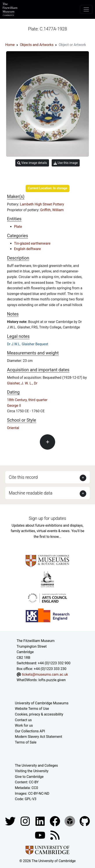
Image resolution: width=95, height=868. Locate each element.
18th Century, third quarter (27, 400)
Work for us (24, 725)
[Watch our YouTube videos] (40, 835)
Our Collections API (30, 731)
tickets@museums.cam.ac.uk (45, 674)
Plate (18, 227)
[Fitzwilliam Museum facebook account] (40, 821)
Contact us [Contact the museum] (23, 720)
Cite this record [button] (23, 477)
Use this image (66, 163)
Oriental (13, 428)
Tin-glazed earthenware (32, 243)
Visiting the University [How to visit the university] (32, 771)
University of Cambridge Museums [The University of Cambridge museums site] (42, 703)
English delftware (27, 249)
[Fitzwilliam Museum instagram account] (26, 821)
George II (14, 406)
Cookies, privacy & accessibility (39, 714)
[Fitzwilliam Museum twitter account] (11, 821)
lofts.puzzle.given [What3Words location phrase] (52, 680)
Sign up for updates (47, 518)
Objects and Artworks (37, 45)
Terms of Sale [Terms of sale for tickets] (26, 742)
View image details (32, 163)
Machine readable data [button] (31, 493)
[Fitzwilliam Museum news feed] (55, 835)
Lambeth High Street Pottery (42, 204)
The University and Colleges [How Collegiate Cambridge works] (36, 765)
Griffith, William (52, 210)
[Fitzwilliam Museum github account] (85, 821)
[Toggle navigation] (86, 9)
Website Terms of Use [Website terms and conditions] (32, 709)
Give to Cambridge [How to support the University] (29, 777)
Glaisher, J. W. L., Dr (22, 383)
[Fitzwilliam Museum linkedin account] (55, 821)
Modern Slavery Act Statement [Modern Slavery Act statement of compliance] (39, 737)
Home (10, 45)
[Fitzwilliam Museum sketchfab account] (70, 821)
